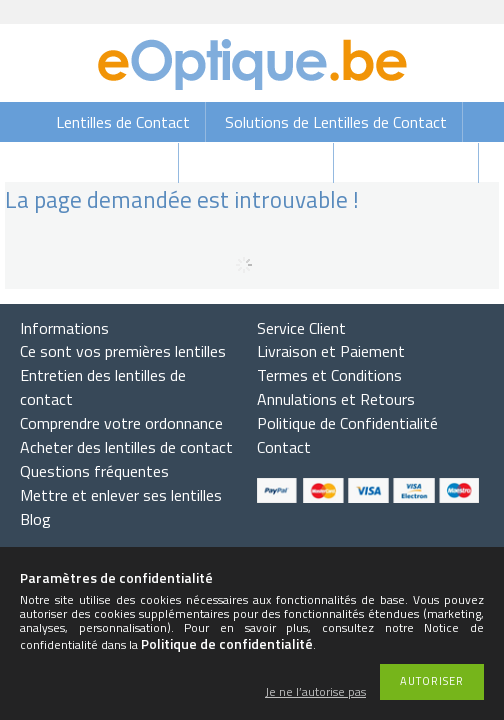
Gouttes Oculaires (102, 163)
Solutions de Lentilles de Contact (336, 122)
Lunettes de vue (408, 163)
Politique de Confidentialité (347, 423)
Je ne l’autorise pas (315, 692)
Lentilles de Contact (123, 122)
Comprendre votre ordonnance (121, 423)
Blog (35, 519)
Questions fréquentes (94, 471)
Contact (284, 447)
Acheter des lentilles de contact (126, 447)
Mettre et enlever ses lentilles (121, 495)
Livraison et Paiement (331, 351)
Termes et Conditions (329, 375)
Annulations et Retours (336, 399)
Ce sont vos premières (123, 351)
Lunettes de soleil (258, 163)
